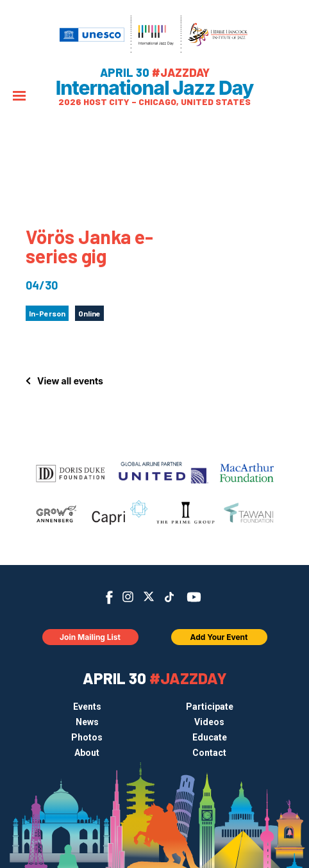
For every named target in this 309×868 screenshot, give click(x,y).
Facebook (109, 597)
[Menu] (19, 97)
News (87, 722)
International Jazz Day (155, 88)
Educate (210, 737)
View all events (70, 381)
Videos (209, 722)
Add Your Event (219, 637)
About (87, 753)
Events (87, 707)
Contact (209, 753)
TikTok (170, 597)
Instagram (128, 597)
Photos (87, 737)
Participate (210, 707)
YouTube (194, 597)
